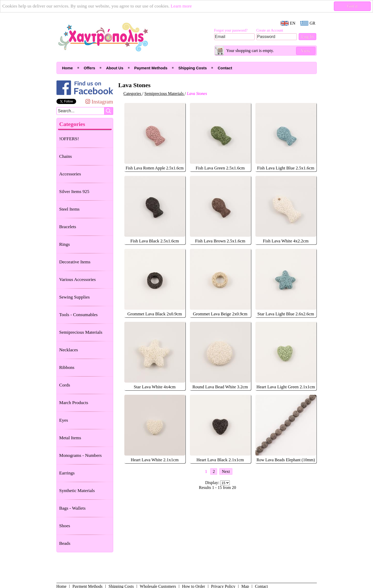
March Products (74, 403)
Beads (65, 543)
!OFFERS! (69, 139)
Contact (225, 68)
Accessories (70, 174)
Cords (65, 385)
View (306, 51)
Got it (352, 6)
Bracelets (68, 227)
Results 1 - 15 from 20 (218, 487)
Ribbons (67, 367)
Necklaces (69, 350)
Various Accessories (78, 279)
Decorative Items (75, 262)
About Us (115, 68)
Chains (66, 156)
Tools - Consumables (78, 315)
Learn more (181, 6)
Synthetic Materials (77, 490)
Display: (213, 483)
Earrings (67, 473)
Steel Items (70, 209)
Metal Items (70, 438)
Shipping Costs (192, 68)
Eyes (64, 420)
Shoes (65, 526)
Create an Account (270, 30)
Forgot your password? (231, 30)
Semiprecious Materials (81, 332)
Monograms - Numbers (81, 455)
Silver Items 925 (74, 191)
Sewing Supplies (75, 297)
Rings (65, 244)
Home (68, 68)
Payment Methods (151, 68)
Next (226, 471)
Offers (89, 68)
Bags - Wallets (73, 508)
